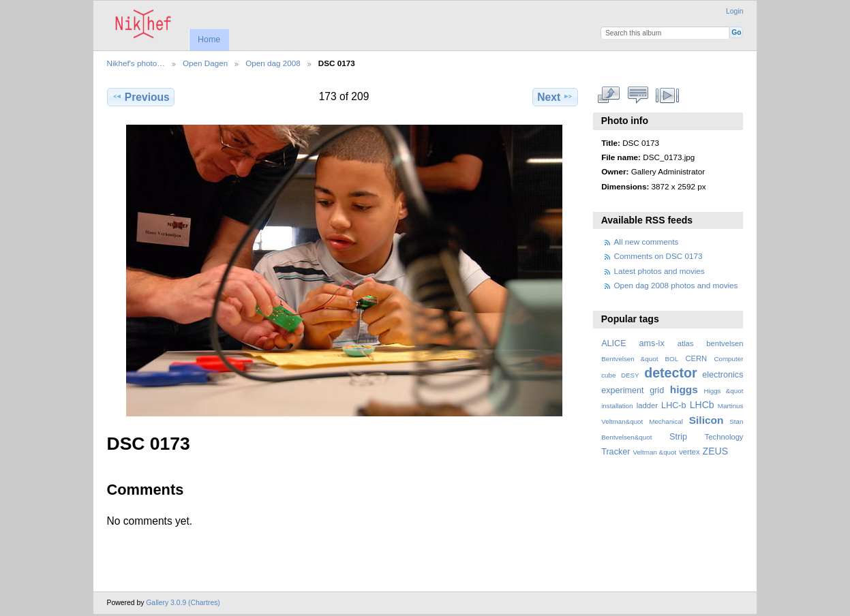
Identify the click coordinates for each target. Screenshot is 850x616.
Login (734, 11)
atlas (686, 343)
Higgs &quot (723, 391)
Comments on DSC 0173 (658, 256)
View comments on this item (638, 95)
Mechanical (666, 421)
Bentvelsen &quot (629, 359)
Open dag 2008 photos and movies (676, 285)
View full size (608, 95)
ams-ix (652, 343)
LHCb (702, 405)
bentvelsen (725, 343)
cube (608, 375)
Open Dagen (205, 63)
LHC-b (673, 405)
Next (555, 97)
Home (209, 40)
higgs (684, 389)
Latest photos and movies (659, 271)
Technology (724, 437)
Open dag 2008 (273, 63)
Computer (728, 359)
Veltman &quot (654, 452)
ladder (647, 405)
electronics (723, 375)
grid (657, 390)
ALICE (614, 343)
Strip (678, 437)
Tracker (616, 452)
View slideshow (667, 95)
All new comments (647, 242)
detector (671, 373)
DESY (630, 375)
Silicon (707, 420)
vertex (689, 452)
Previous (141, 97)
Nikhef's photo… (136, 63)
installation (617, 406)
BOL (672, 359)
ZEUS (715, 451)
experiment (622, 390)
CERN (696, 358)
